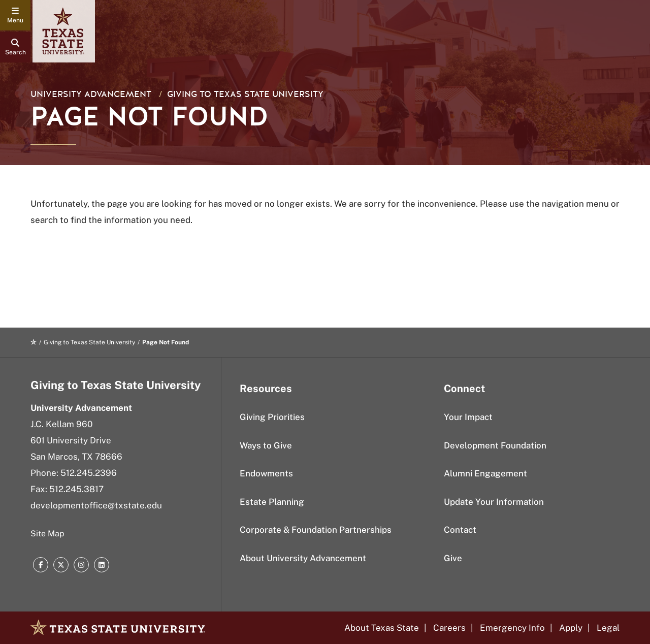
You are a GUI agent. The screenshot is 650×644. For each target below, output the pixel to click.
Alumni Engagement (485, 473)
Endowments (266, 473)
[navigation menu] (15, 15)
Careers (449, 628)
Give (453, 558)
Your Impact (468, 417)
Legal (608, 628)
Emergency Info (512, 628)
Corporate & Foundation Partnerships (316, 530)
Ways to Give (266, 445)
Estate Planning (272, 502)
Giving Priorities (272, 417)
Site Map (47, 534)
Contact (460, 530)
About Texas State (382, 628)
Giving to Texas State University (245, 94)
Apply (571, 628)
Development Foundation (495, 445)
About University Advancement (303, 558)
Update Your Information (494, 502)
